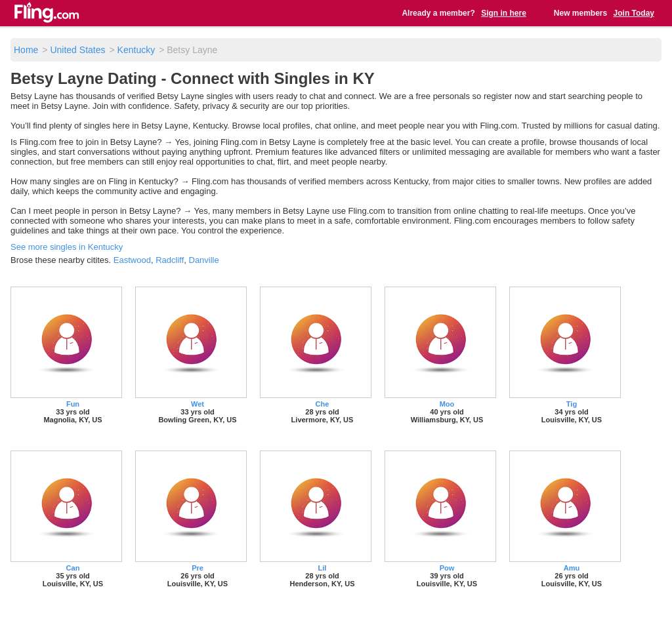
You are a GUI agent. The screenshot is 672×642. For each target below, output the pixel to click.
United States (77, 50)
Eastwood (132, 260)
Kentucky (136, 50)
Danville (204, 260)
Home (26, 50)
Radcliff (170, 260)
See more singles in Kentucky (67, 247)
